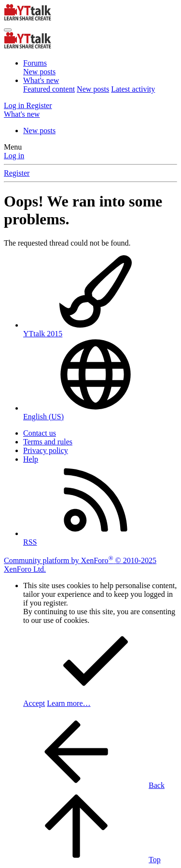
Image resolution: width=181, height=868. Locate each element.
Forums (35, 63)
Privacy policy (46, 450)
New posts (39, 72)
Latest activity (133, 89)
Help (31, 459)
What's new (41, 80)
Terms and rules (48, 442)
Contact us (40, 433)
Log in (14, 156)
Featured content (49, 89)
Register (17, 173)
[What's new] (22, 114)
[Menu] (8, 30)
